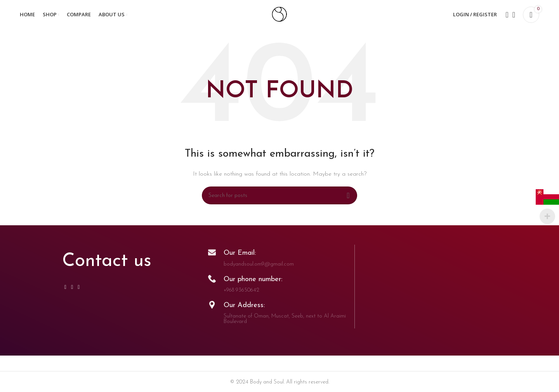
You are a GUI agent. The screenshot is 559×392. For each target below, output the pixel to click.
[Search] (505, 17)
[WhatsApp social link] (72, 291)
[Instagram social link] (65, 291)
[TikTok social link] (79, 291)
